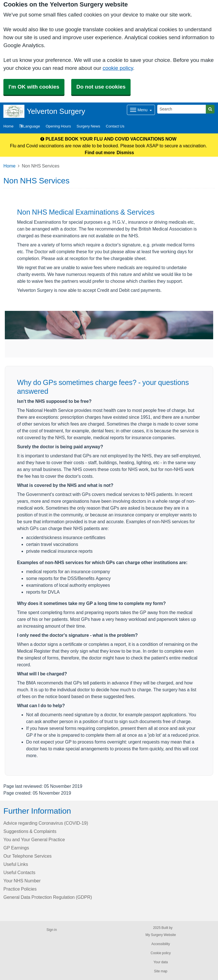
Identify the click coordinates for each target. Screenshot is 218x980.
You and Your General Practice (34, 839)
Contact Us (115, 126)
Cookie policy (161, 953)
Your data (161, 962)
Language (30, 126)
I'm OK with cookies (34, 87)
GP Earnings (16, 848)
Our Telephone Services (28, 856)
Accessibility (161, 944)
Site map (161, 971)
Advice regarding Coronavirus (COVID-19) (46, 823)
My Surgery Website (161, 935)
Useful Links (16, 864)
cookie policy (118, 68)
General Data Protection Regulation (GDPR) (48, 897)
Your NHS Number (22, 881)
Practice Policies (20, 889)
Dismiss (125, 152)
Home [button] (9, 126)
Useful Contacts (19, 872)
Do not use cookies (101, 87)
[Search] (182, 109)
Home (10, 166)
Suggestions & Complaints (30, 831)
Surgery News (88, 126)
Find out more (100, 152)
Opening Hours (58, 126)
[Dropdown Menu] (141, 110)
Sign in (52, 930)
